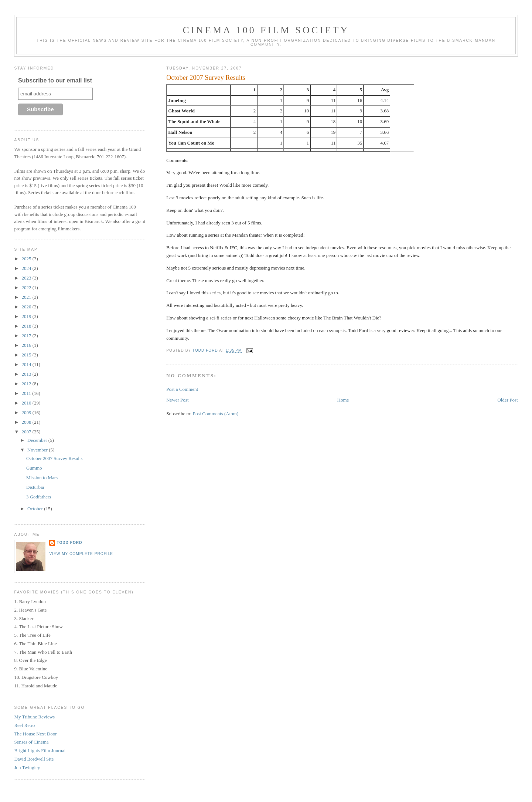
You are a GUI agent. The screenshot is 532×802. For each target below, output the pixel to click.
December (38, 440)
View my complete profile (81, 554)
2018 (27, 326)
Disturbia (35, 487)
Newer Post (177, 400)
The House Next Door (35, 734)
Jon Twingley (27, 767)
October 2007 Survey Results (54, 458)
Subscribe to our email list (55, 80)
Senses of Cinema (31, 742)
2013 (27, 374)
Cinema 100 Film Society (266, 30)
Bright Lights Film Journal (40, 750)
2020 (27, 307)
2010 (27, 403)
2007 (27, 432)
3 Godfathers (39, 497)
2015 (27, 355)
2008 (27, 422)
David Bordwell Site (34, 759)
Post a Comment (182, 389)
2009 (27, 412)
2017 (27, 336)
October (36, 509)
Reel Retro (24, 725)
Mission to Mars (42, 478)
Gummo (34, 468)
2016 (27, 345)
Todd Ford (69, 543)
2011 (27, 393)
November (38, 450)
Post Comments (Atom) (216, 414)
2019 (27, 316)
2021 (27, 297)
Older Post (507, 400)
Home (343, 400)
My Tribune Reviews (34, 717)
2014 (27, 364)
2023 (27, 278)
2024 (27, 268)
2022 (27, 287)
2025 (27, 259)
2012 (27, 384)
